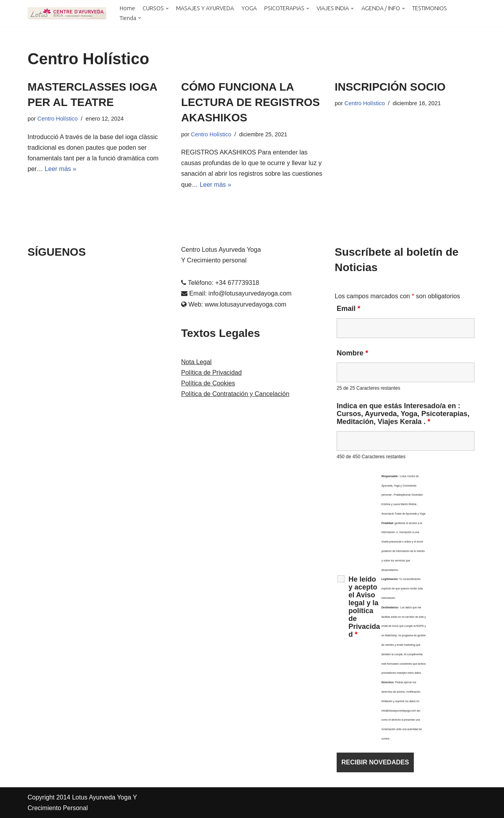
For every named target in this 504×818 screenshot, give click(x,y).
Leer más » (61, 169)
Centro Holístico (57, 119)
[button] (167, 8)
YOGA (249, 8)
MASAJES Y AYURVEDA (205, 8)
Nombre (352, 353)
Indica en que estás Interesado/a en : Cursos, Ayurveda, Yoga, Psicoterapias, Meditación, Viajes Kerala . (403, 414)
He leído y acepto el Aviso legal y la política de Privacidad (364, 607)
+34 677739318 (237, 283)
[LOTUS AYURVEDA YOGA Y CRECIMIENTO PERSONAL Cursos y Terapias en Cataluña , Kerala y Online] (67, 13)
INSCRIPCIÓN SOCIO (390, 87)
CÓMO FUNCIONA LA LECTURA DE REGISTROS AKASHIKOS (250, 102)
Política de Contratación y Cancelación (235, 394)
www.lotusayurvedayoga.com (246, 304)
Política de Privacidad (211, 373)
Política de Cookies (208, 383)
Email (348, 309)
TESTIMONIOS (430, 8)
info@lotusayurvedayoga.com (250, 293)
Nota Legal (196, 362)
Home (127, 8)
